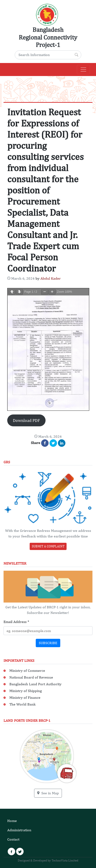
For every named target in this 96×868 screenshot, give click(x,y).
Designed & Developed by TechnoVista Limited (48, 860)
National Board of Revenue (31, 677)
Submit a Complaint (48, 546)
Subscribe (48, 643)
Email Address (16, 622)
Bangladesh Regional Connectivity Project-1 (48, 37)
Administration (19, 830)
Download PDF (26, 420)
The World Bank (22, 704)
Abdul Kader (51, 278)
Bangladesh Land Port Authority (35, 684)
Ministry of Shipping (26, 691)
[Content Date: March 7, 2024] (21, 278)
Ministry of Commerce (27, 671)
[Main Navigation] (83, 70)
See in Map (48, 793)
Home (12, 821)
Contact (13, 839)
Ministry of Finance (25, 697)
